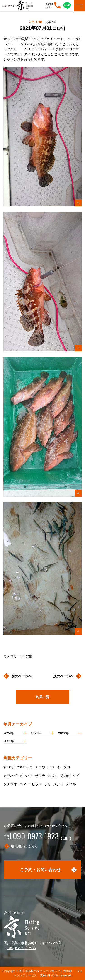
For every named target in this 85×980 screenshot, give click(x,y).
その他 (65, 776)
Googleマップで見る (21, 948)
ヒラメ (37, 784)
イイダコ (63, 767)
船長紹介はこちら (24, 846)
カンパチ (26, 776)
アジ (51, 767)
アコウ (40, 767)
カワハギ (10, 776)
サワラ (40, 776)
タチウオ (10, 784)
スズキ (53, 776)
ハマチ (24, 784)
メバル (71, 784)
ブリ (48, 784)
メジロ (58, 784)
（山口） (39, 838)
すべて (8, 767)
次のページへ (63, 676)
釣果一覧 (43, 697)
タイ (76, 776)
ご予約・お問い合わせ (40, 870)
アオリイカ (24, 767)
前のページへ (22, 676)
